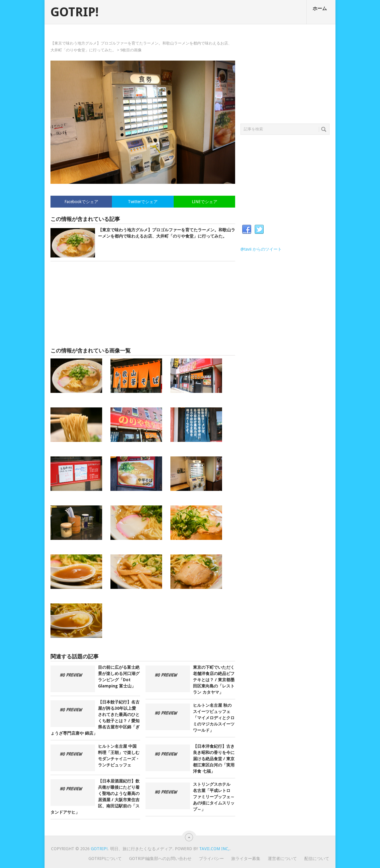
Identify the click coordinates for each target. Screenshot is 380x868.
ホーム (320, 8)
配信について (317, 858)
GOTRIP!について (105, 858)
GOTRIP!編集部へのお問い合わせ (160, 858)
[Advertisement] (143, 304)
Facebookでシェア (81, 202)
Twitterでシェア (143, 202)
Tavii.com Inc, (214, 849)
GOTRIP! (75, 12)
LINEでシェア (205, 202)
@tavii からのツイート (261, 249)
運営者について (282, 858)
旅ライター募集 (246, 858)
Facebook (247, 230)
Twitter (259, 230)
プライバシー (211, 858)
